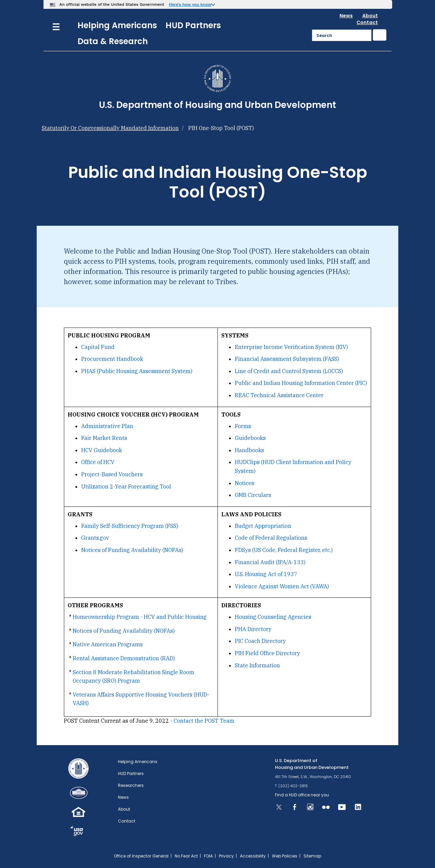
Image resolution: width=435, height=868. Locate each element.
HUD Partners (193, 25)
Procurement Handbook (112, 359)
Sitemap (312, 856)
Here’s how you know (190, 4)
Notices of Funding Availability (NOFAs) (132, 550)
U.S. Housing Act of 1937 (266, 574)
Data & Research (113, 41)
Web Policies (285, 856)
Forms (243, 426)
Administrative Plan (107, 426)
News (346, 16)
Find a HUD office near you (302, 795)
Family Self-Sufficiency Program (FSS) (130, 526)
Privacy (226, 856)
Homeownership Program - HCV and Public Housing (140, 617)
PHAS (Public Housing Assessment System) (137, 371)
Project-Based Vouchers (112, 474)
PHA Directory (253, 629)
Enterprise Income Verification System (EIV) (291, 347)
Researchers (131, 785)
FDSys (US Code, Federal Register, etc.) (284, 550)
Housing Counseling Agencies (273, 617)
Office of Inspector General (141, 856)
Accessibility (253, 856)
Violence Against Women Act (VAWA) (282, 586)
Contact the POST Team (204, 721)
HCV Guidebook (102, 450)
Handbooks (249, 450)
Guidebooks (250, 438)
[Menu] (56, 26)
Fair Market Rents (104, 438)
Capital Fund (98, 347)
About (370, 16)
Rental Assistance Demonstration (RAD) (124, 658)
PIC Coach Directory (260, 641)
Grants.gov (95, 538)
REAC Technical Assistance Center (279, 395)
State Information (257, 665)
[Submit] (380, 35)
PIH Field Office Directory (267, 653)
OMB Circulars (253, 495)
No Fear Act (186, 856)
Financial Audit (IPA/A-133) (270, 562)
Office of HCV (98, 462)
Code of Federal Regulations (271, 538)
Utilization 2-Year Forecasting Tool (126, 486)
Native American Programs (108, 644)
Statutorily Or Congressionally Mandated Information (110, 128)
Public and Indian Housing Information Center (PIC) (301, 383)
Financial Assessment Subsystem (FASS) (287, 359)
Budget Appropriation (263, 526)
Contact (367, 22)
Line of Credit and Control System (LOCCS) (289, 371)
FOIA (208, 856)
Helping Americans (117, 25)
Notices (245, 483)
